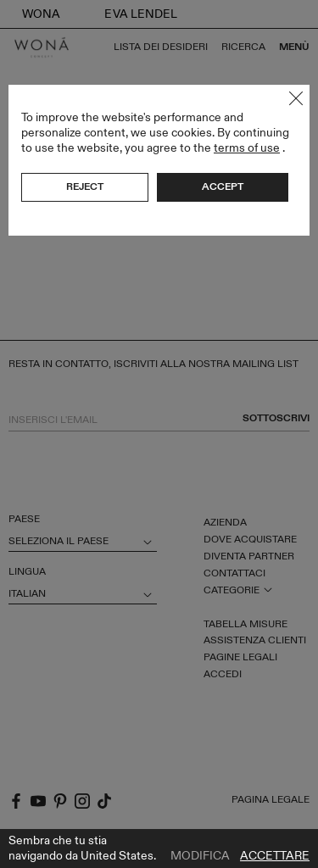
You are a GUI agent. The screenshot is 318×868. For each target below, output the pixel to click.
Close (296, 98)
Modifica (200, 856)
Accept (223, 186)
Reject (85, 186)
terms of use (247, 148)
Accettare (275, 856)
